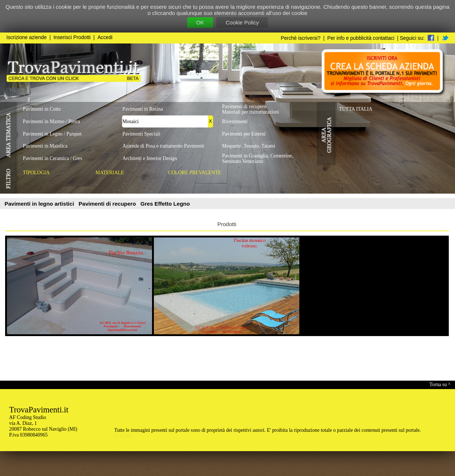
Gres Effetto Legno (165, 204)
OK (200, 22)
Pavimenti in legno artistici (40, 204)
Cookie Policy (242, 22)
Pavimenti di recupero (108, 204)
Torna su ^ (440, 384)
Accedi (105, 37)
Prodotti (227, 224)
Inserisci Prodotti (72, 37)
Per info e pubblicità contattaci (361, 38)
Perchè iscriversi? (301, 38)
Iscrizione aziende (27, 37)
